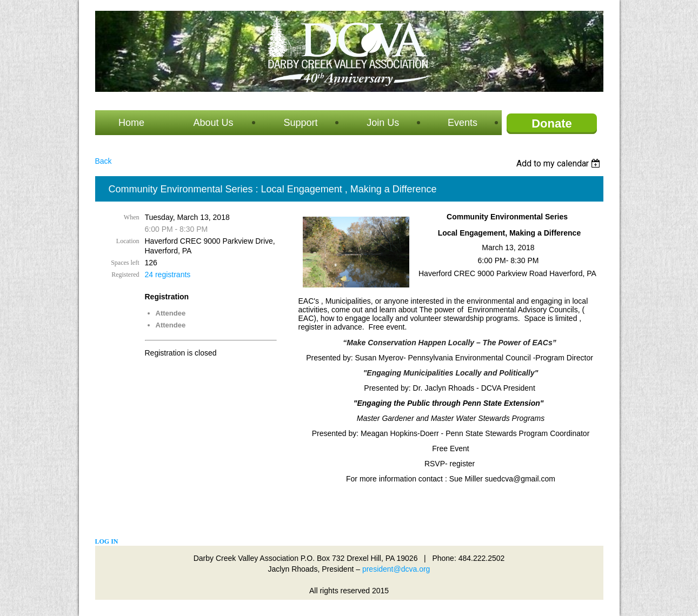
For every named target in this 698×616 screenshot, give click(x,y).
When (132, 217)
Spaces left (125, 263)
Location (128, 241)
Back (104, 161)
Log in (107, 541)
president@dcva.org (396, 569)
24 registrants (168, 274)
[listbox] (560, 163)
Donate (552, 123)
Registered (125, 274)
